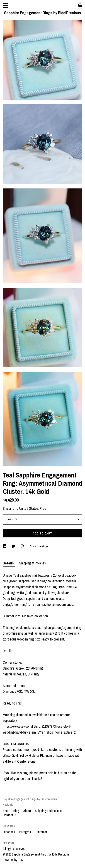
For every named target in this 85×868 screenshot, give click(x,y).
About (27, 811)
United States (29, 508)
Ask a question (39, 546)
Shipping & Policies (33, 563)
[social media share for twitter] (14, 546)
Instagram (26, 832)
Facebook (9, 832)
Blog (17, 811)
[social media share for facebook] (5, 546)
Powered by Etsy (13, 860)
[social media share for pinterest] (23, 546)
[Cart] (80, 7)
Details (9, 563)
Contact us (10, 815)
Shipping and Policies (49, 811)
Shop (6, 811)
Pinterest (41, 832)
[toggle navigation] (5, 6)
